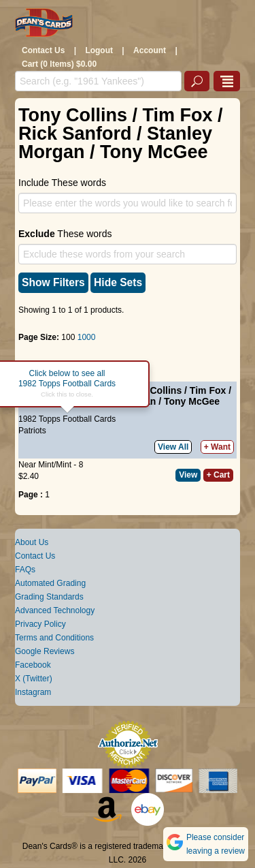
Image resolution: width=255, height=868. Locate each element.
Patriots (32, 431)
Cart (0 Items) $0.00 (59, 64)
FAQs (25, 570)
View (188, 475)
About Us (32, 542)
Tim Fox (208, 390)
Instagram (33, 692)
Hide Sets (118, 282)
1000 (87, 337)
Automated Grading (50, 583)
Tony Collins (153, 390)
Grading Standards (49, 597)
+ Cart (218, 475)
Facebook (33, 665)
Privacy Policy (40, 624)
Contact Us (43, 50)
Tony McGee (192, 401)
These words (65, 234)
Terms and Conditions (54, 638)
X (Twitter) (34, 679)
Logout (99, 50)
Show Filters (53, 282)
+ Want (217, 447)
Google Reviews (45, 651)
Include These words (62, 183)
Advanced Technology (55, 610)
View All (173, 447)
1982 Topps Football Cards (67, 419)
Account (150, 50)
